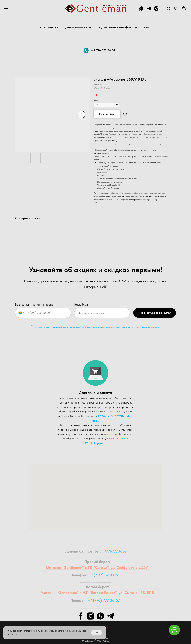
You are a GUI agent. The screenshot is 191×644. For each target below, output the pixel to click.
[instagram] (156, 10)
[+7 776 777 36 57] (141, 10)
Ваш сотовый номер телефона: (35, 305)
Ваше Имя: (81, 305)
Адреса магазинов (78, 27)
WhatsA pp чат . (96, 443)
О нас (147, 27)
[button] (169, 8)
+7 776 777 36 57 (108, 416)
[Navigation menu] (6, 9)
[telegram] (149, 10)
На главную (49, 27)
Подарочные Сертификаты (117, 27)
